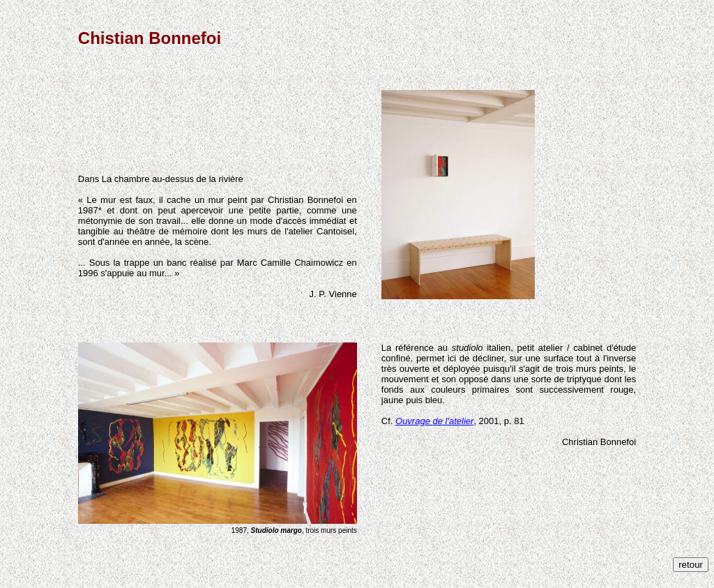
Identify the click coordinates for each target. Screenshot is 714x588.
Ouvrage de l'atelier (434, 421)
